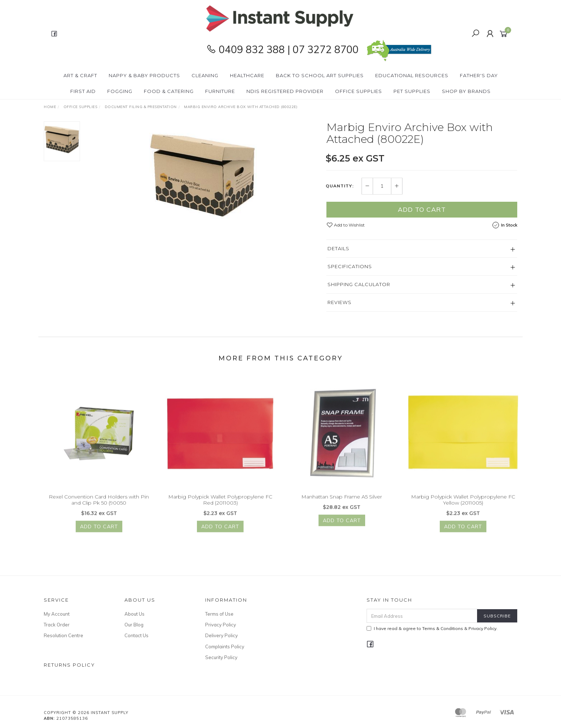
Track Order (57, 625)
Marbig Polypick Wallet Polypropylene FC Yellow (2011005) (463, 506)
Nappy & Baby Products (144, 75)
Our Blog (134, 625)
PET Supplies (412, 91)
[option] (203, 175)
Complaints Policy (225, 647)
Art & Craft (80, 75)
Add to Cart (422, 209)
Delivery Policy (221, 635)
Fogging (120, 91)
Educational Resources (412, 75)
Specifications (350, 266)
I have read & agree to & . (432, 628)
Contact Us (136, 635)
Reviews (340, 302)
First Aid (83, 91)
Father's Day (479, 75)
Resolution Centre (63, 635)
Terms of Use (219, 614)
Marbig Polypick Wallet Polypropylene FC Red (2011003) (220, 506)
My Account (57, 614)
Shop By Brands (466, 91)
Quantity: (340, 186)
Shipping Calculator (359, 284)
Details (338, 248)
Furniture (220, 91)
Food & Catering (169, 91)
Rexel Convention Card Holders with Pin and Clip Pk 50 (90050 (99, 506)
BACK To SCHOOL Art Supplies (320, 75)
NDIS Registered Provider (285, 91)
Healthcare (247, 75)
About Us (135, 614)
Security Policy (221, 657)
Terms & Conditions (443, 628)
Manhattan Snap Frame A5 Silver (342, 503)
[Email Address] (422, 616)
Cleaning (205, 75)
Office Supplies (359, 91)
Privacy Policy (221, 625)
